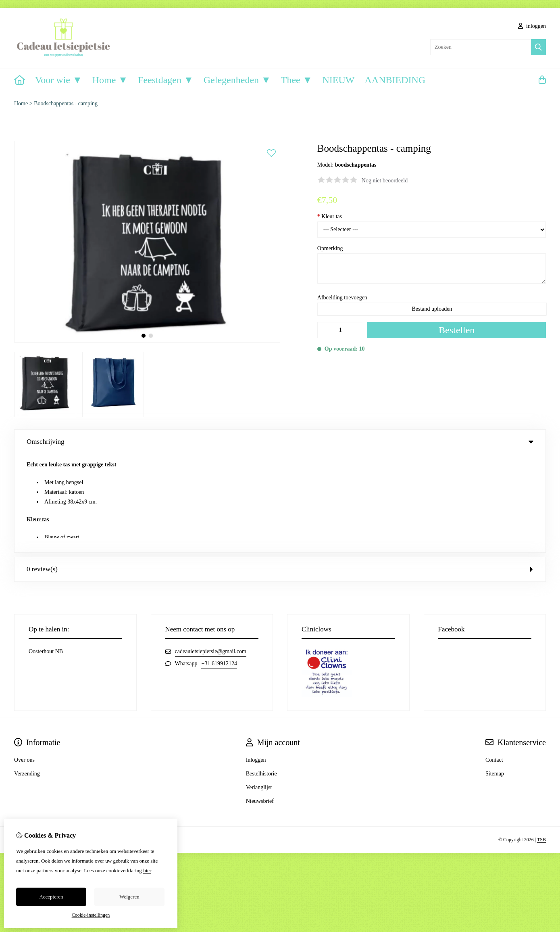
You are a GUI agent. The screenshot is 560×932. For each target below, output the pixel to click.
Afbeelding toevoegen (342, 298)
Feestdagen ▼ (166, 80)
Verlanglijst (259, 689)
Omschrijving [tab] (280, 442)
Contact (494, 661)
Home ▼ (110, 80)
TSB (541, 741)
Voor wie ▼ (59, 80)
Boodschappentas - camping (66, 103)
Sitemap (495, 675)
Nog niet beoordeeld (385, 181)
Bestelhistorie (261, 675)
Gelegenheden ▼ (237, 80)
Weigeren (129, 897)
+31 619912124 (219, 565)
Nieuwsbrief (260, 703)
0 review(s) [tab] (280, 471)
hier (147, 870)
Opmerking (330, 248)
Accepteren (51, 897)
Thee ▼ (297, 80)
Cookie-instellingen (91, 915)
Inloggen (256, 661)
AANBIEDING (395, 80)
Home (21, 103)
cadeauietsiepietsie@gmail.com (211, 553)
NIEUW (339, 80)
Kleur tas (330, 216)
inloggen (532, 26)
